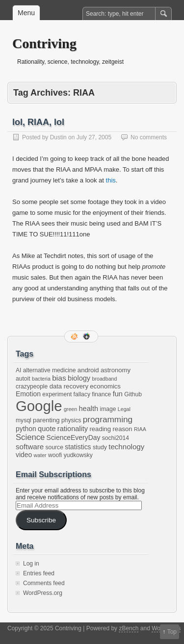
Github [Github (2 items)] (133, 394)
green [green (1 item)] (70, 409)
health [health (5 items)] (89, 409)
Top (172, 632)
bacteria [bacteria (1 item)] (41, 379)
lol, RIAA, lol (38, 122)
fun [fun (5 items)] (118, 394)
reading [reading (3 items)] (100, 429)
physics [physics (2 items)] (71, 420)
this (111, 180)
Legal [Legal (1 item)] (124, 409)
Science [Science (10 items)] (30, 437)
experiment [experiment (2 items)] (57, 394)
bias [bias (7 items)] (59, 378)
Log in (31, 564)
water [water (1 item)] (40, 455)
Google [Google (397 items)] (39, 406)
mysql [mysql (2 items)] (24, 420)
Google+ (87, 336)
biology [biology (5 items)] (79, 378)
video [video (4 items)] (24, 455)
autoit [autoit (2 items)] (23, 379)
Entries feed (39, 573)
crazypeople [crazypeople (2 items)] (32, 386)
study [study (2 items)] (100, 447)
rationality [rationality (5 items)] (73, 429)
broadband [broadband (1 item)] (105, 379)
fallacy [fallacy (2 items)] (82, 394)
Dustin (58, 137)
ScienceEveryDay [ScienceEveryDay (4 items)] (74, 438)
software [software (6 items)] (30, 447)
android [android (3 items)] (88, 370)
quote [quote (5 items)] (47, 429)
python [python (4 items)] (26, 429)
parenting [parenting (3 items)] (46, 420)
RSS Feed (75, 336)
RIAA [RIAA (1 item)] (140, 429)
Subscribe (41, 520)
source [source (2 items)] (54, 447)
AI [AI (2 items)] (18, 370)
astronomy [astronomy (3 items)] (116, 370)
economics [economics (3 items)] (105, 386)
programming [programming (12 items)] (108, 419)
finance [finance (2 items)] (101, 394)
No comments (149, 137)
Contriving (44, 43)
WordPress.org (43, 593)
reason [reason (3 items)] (123, 429)
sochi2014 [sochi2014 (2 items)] (116, 438)
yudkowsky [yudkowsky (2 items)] (78, 455)
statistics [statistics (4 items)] (78, 447)
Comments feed (44, 583)
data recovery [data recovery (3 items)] (69, 386)
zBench (129, 628)
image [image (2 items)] (108, 409)
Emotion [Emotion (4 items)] (28, 394)
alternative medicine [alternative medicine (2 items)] (50, 370)
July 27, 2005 (94, 137)
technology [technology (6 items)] (126, 447)
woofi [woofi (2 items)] (55, 455)
